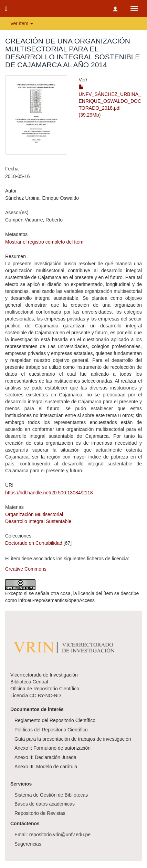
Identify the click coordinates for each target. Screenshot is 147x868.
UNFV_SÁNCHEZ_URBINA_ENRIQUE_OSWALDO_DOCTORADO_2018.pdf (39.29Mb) (110, 101)
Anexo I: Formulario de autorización (52, 748)
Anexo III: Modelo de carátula (46, 767)
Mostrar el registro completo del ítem (44, 242)
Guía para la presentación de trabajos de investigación (73, 739)
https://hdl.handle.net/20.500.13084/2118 (49, 493)
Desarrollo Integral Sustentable (38, 521)
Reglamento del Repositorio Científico (55, 720)
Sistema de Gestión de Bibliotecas (51, 795)
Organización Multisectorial (34, 514)
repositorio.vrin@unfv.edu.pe (60, 835)
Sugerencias (28, 844)
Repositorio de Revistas (40, 813)
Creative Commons (26, 569)
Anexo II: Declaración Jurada (45, 757)
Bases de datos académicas (45, 804)
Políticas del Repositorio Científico (51, 730)
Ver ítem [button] (22, 23)
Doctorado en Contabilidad (34, 543)
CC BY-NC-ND (45, 696)
